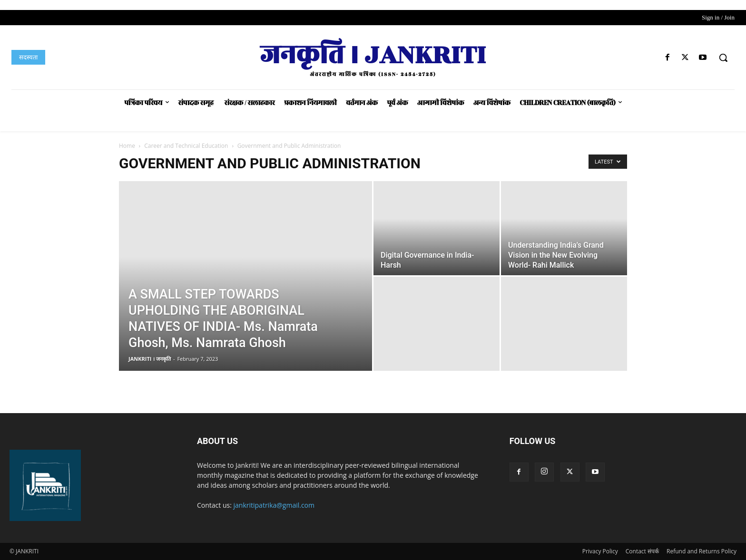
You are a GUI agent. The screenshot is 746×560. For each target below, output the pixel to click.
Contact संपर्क (642, 551)
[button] (723, 58)
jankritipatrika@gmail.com (274, 505)
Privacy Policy (600, 551)
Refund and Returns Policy (702, 551)
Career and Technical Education (186, 146)
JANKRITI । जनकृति (150, 359)
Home (127, 146)
